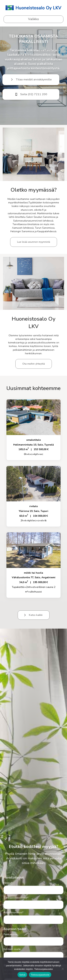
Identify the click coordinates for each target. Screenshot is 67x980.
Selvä (22, 975)
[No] (63, 969)
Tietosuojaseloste (40, 975)
